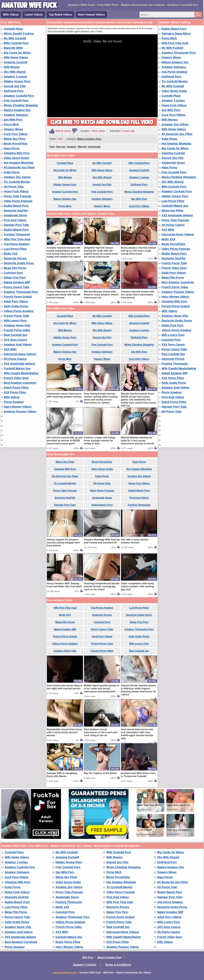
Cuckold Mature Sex (17, 368)
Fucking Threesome (17, 234)
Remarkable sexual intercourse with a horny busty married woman (64, 732)
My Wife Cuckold (15, 38)
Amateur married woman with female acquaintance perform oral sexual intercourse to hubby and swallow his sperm (64, 252)
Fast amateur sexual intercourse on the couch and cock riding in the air (101, 732)
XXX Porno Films (15, 392)
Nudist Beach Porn (16, 206)
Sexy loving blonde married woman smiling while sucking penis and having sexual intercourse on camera (101, 398)
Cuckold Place (13, 29)
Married (82, 147)
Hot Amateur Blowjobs (19, 163)
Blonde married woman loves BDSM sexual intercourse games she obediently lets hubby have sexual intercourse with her (138, 400)
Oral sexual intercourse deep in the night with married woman (65, 687)
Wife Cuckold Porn (16, 43)
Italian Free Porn (15, 277)
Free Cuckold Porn (16, 100)
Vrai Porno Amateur (17, 244)
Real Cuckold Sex (16, 335)
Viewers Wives (13, 129)
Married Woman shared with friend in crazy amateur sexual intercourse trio (101, 295)
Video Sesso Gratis (16, 158)
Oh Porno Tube (14, 187)
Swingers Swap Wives (176, 33)
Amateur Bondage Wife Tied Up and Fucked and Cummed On (102, 541)
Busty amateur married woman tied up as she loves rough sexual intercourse (138, 251)
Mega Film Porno (15, 268)
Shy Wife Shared (15, 72)
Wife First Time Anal (17, 239)
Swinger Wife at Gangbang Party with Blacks (62, 775)
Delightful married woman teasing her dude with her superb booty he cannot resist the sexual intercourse (101, 252)
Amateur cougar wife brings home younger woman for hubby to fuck (100, 441)
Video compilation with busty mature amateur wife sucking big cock (137, 586)
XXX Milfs (10, 349)
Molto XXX (11, 254)
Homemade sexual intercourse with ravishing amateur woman (64, 395)
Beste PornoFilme (16, 144)
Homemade (94, 147)
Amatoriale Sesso (16, 215)
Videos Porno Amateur (19, 311)
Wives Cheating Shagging (21, 105)
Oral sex (61, 147)
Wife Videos (11, 15)
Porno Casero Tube (17, 287)
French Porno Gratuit (18, 297)
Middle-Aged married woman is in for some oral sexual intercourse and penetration (102, 689)
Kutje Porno (12, 172)
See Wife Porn (13, 120)
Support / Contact (84, 965)
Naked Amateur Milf (17, 282)
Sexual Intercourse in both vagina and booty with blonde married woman (64, 295)
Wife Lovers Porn (15, 321)
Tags (52, 147)
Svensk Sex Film (15, 86)
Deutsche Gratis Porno (19, 263)
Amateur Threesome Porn (21, 292)
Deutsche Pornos (15, 258)
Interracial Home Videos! (20, 354)
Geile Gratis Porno (16, 306)
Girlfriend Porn (14, 91)
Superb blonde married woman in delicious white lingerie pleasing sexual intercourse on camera (138, 690)
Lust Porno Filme (15, 249)
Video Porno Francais (18, 201)
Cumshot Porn (13, 273)
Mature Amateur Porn (89, 139)
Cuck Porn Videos (16, 134)
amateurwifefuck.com (65, 973)
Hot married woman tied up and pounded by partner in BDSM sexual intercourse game (65, 441)
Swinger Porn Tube (16, 225)
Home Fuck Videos (16, 191)
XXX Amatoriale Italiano (19, 364)
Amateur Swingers (16, 115)
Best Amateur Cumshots (20, 383)
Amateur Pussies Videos (20, 411)
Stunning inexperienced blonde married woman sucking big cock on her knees (102, 586)
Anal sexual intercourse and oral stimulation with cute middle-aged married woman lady (137, 734)
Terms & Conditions (118, 965)
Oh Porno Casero (15, 359)
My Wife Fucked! (173, 48)
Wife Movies (12, 67)
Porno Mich (11, 124)
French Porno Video (17, 330)
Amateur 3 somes (15, 77)
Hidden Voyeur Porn (17, 81)
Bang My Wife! (13, 48)
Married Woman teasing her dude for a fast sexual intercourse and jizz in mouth (137, 441)
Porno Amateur (14, 402)
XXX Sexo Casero (15, 340)
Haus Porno (12, 148)
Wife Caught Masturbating (21, 373)
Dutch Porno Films (16, 388)
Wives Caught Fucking (19, 33)
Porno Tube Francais (18, 196)
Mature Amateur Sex (17, 110)
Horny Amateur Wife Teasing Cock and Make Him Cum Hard (64, 585)
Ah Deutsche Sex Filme (19, 167)
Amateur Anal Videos (18, 344)
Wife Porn (88, 957)
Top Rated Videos (60, 15)
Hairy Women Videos (18, 407)
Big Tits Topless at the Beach (100, 773)
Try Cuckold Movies (17, 182)
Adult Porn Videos (16, 301)
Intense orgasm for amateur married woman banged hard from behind (63, 543)
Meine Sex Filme (15, 139)
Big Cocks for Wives (17, 53)
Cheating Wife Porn (17, 153)
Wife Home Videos (16, 57)
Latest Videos (34, 15)
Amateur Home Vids (17, 325)
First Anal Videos (15, 220)
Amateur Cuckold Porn (19, 96)
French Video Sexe (16, 378)
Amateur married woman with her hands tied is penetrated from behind (138, 295)
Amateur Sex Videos (17, 177)
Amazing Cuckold (15, 62)
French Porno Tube (16, 316)
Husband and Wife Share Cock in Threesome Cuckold (138, 775)
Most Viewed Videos (91, 15)
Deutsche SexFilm (16, 211)
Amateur (72, 147)
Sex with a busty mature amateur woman (135, 541)
